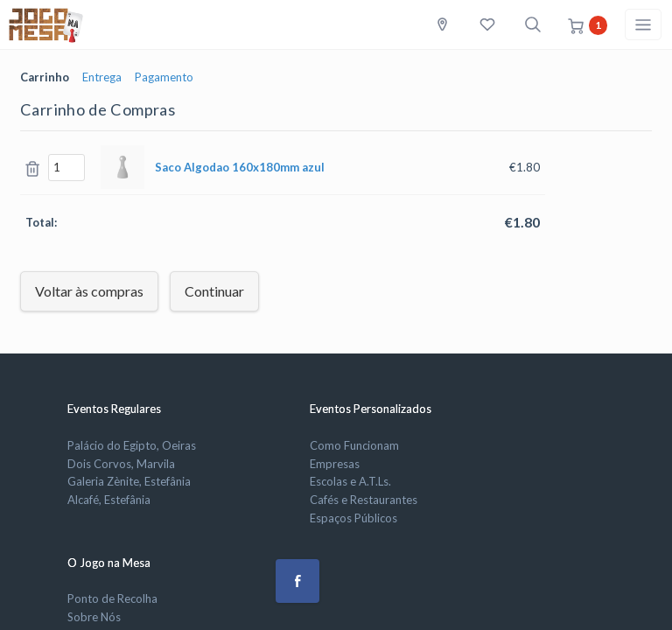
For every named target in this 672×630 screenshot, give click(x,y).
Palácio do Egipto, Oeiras (132, 445)
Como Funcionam (354, 445)
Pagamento (164, 77)
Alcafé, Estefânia (109, 500)
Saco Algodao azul (240, 167)
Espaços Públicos (353, 518)
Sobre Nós (94, 617)
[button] (297, 581)
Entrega (102, 77)
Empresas (335, 464)
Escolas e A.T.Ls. (350, 481)
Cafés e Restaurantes (364, 500)
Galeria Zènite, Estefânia (129, 481)
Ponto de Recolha (112, 598)
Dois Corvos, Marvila (121, 464)
